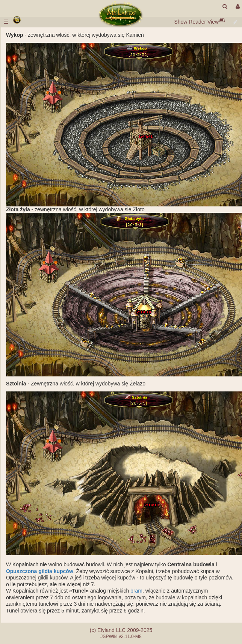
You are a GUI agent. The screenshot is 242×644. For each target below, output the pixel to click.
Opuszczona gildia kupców (40, 571)
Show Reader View (196, 22)
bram (136, 591)
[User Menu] (237, 7)
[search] (225, 7)
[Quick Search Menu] (225, 7)
